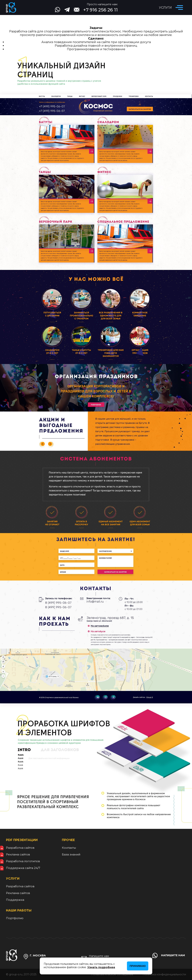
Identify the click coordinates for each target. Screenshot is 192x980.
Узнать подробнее (101, 967)
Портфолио (15, 918)
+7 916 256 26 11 (100, 10)
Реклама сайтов (18, 854)
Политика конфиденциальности (164, 974)
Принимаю (138, 966)
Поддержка (15, 900)
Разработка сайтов (20, 848)
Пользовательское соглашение (112, 974)
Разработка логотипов (23, 861)
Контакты (69, 848)
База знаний (71, 854)
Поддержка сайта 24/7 (23, 868)
